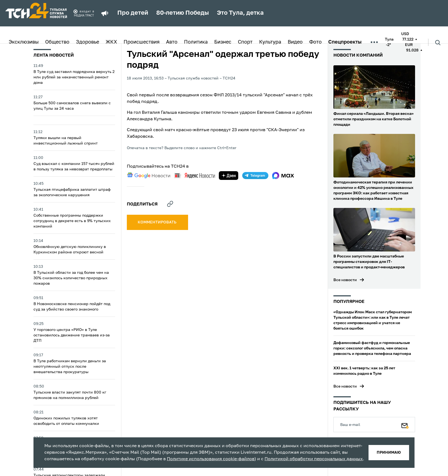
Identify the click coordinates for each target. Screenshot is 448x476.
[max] (283, 176)
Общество (57, 42)
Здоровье (88, 42)
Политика (196, 42)
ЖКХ (111, 42)
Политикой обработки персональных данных (314, 459)
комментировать (157, 222)
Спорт (245, 42)
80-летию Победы (182, 13)
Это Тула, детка (240, 13)
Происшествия (142, 42)
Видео (295, 42)
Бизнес (223, 42)
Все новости (345, 280)
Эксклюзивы (24, 42)
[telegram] (255, 176)
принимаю (389, 453)
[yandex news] (195, 175)
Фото (315, 42)
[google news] (149, 176)
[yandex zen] (229, 176)
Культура (270, 42)
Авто (172, 42)
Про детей (133, 13)
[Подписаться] (405, 425)
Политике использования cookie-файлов (211, 459)
